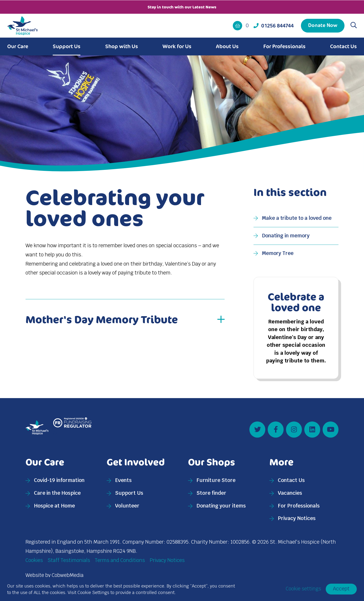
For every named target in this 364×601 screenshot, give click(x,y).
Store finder (211, 495)
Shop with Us (122, 46)
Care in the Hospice (57, 495)
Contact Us (343, 46)
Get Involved (136, 464)
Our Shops (212, 464)
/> (72, 429)
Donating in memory (286, 235)
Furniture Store (216, 482)
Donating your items (221, 508)
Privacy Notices (297, 520)
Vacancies (290, 495)
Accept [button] (341, 589)
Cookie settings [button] (303, 589)
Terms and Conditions (120, 562)
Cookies (34, 562)
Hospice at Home (54, 508)
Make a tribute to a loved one (297, 218)
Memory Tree (278, 253)
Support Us (67, 46)
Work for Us (177, 46)
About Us (227, 46)
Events (123, 482)
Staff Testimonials (69, 562)
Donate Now (323, 25)
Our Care (18, 46)
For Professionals (284, 46)
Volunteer (127, 508)
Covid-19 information (59, 482)
